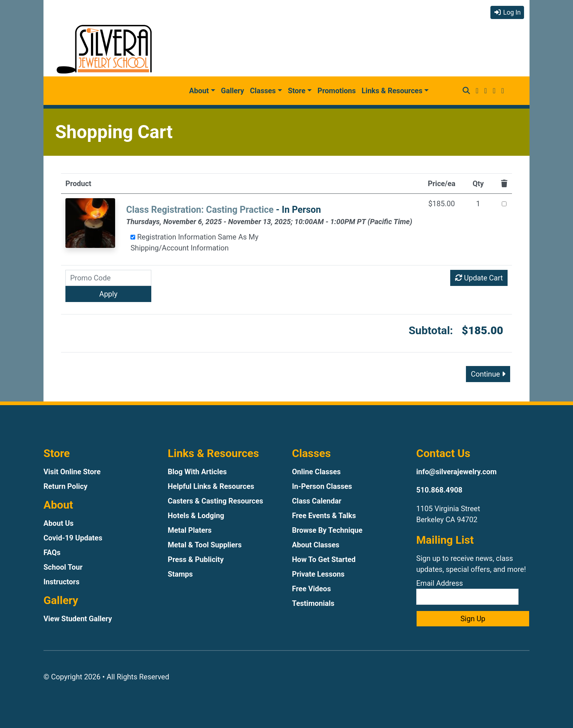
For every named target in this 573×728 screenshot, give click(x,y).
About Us (58, 523)
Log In (507, 12)
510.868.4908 (439, 490)
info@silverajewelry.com (456, 472)
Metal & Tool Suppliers (205, 545)
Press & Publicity (196, 559)
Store (297, 91)
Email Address (467, 592)
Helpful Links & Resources (211, 486)
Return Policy (65, 486)
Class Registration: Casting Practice (200, 210)
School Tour (63, 567)
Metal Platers (190, 530)
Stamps (180, 574)
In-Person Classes (322, 486)
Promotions (337, 91)
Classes (263, 91)
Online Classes (316, 472)
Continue (488, 374)
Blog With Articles (197, 472)
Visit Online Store (72, 472)
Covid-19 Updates (73, 538)
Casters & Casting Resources (215, 501)
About (199, 91)
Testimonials (313, 603)
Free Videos (311, 589)
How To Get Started (324, 559)
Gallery (233, 91)
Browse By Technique (327, 530)
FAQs (52, 552)
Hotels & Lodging (196, 516)
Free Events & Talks (324, 516)
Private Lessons (318, 574)
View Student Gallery (78, 619)
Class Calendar (317, 501)
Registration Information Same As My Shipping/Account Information (194, 242)
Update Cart (479, 278)
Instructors (61, 582)
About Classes (316, 545)
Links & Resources (392, 91)
